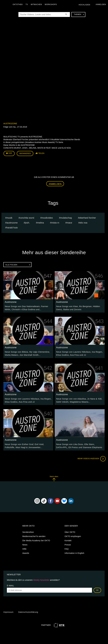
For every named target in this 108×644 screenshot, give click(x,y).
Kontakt (68, 537)
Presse (68, 542)
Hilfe (24, 546)
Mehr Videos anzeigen (91, 456)
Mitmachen (37, 4)
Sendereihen (28, 529)
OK (97, 587)
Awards (26, 550)
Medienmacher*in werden (34, 533)
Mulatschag (66, 217)
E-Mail (10, 583)
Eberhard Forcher (87, 217)
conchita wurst (27, 217)
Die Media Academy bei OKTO (36, 537)
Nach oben (54, 475)
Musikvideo (47, 217)
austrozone (12, 222)
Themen (79, 14)
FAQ (67, 546)
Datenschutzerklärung (28, 609)
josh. (27, 222)
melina (41, 222)
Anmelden (55, 183)
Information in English (74, 550)
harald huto (12, 227)
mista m (55, 222)
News (25, 542)
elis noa (83, 222)
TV (27, 4)
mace (69, 222)
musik (9, 217)
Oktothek (18, 4)
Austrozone (10, 124)
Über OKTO (70, 529)
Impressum (8, 609)
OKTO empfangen (73, 533)
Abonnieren (25, 153)
